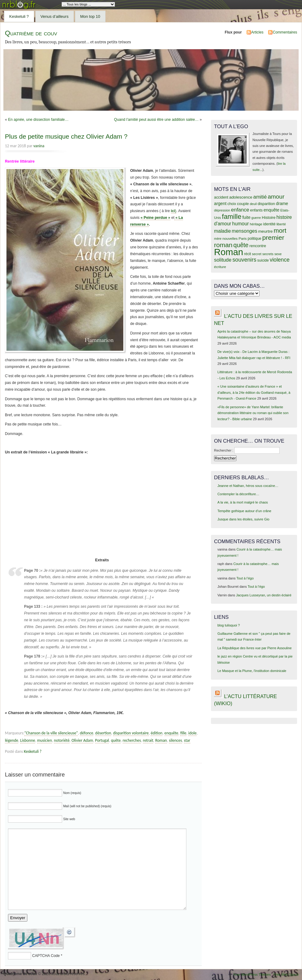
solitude (223, 260)
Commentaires (285, 32)
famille (232, 217)
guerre (256, 218)
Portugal (102, 740)
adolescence (241, 197)
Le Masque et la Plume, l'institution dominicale (252, 671)
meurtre (265, 231)
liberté (281, 224)
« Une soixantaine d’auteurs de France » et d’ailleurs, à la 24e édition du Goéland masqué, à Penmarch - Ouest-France (254, 392)
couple (243, 204)
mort (280, 230)
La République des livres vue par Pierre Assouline (254, 648)
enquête (171, 733)
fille (183, 733)
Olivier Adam (82, 740)
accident (221, 197)
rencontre (258, 246)
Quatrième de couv (31, 33)
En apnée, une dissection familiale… (38, 120)
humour (240, 223)
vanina (39, 146)
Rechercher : (224, 450)
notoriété (62, 740)
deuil (253, 204)
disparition (266, 204)
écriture (220, 267)
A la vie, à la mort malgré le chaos (243, 502)
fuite (246, 217)
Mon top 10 (90, 16)
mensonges (245, 231)
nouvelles (230, 238)
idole (192, 733)
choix (232, 204)
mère (218, 239)
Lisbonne (28, 740)
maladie (223, 231)
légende (12, 740)
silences (175, 740)
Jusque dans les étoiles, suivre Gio (243, 519)
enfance (240, 210)
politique (254, 239)
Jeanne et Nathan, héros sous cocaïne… (248, 486)
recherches (132, 740)
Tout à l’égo (245, 578)
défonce (87, 733)
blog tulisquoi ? (229, 625)
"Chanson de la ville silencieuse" (51, 733)
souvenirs (244, 260)
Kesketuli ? (19, 16)
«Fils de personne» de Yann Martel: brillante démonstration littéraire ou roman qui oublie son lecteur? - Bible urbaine (253, 413)
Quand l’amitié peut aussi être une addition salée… (156, 120)
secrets (268, 254)
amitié (260, 197)
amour (276, 197)
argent (220, 204)
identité (269, 224)
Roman (161, 740)
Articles (257, 32)
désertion (103, 733)
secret (257, 254)
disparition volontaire (131, 733)
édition (157, 733)
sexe (278, 254)
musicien (45, 740)
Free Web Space (286, 974)
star (187, 740)
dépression (222, 210)
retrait (148, 740)
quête (116, 740)
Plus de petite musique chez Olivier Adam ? (66, 136)
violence (280, 260)
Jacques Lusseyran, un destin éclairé (264, 595)
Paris (243, 238)
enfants (256, 210)
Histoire (268, 217)
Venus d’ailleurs (55, 16)
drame (282, 204)
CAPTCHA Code (46, 956)
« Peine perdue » (155, 218)
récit (248, 254)
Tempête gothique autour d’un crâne (244, 511)
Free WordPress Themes (252, 974)
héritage (256, 224)
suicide (263, 260)
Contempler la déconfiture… (238, 494)
